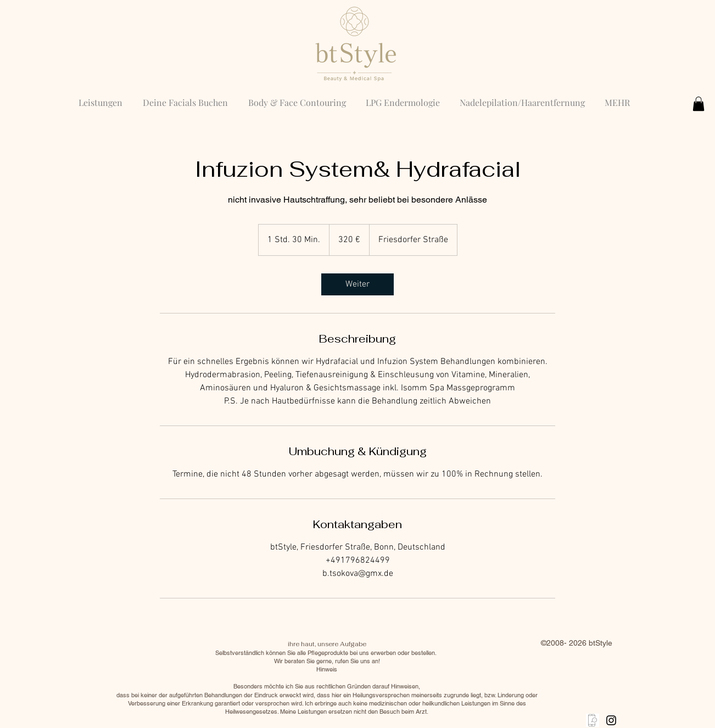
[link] (357, 284)
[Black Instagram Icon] (611, 720)
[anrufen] (593, 720)
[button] (699, 104)
